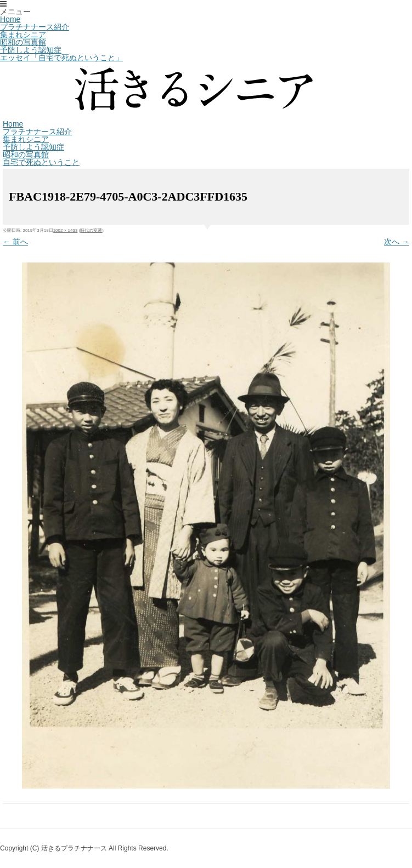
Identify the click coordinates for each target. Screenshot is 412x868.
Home (10, 19)
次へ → (397, 242)
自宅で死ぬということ (41, 162)
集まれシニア (23, 35)
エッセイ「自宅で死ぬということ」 (61, 58)
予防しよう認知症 (31, 50)
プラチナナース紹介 (35, 27)
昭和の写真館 (23, 42)
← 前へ (15, 242)
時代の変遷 (91, 230)
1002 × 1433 (66, 230)
